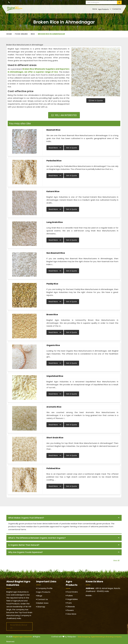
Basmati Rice (53, 130)
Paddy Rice (52, 284)
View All (116, 561)
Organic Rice (53, 345)
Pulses (69, 596)
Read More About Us (19, 626)
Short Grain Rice (55, 438)
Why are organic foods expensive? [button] (25, 552)
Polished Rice (53, 468)
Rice (33, 34)
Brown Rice (52, 315)
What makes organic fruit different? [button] (26, 518)
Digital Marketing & (98, 637)
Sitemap (41, 607)
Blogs (39, 596)
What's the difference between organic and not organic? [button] (37, 538)
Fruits (69, 603)
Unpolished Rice (55, 376)
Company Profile (44, 588)
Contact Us (117, 9)
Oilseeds (70, 607)
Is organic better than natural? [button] (24, 545)
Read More (55, 148)
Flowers (70, 610)
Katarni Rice (53, 191)
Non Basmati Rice (56, 253)
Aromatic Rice (54, 407)
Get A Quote (96, 100)
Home (95, 9)
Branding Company (114, 637)
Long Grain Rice (55, 222)
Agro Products (105, 9)
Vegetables (72, 599)
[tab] (64, 518)
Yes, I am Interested (64, 115)
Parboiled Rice (54, 161)
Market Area (42, 603)
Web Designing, (84, 637)
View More (71, 614)
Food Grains (21, 34)
